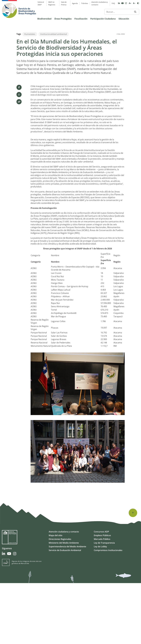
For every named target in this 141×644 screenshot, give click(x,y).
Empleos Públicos (102, 596)
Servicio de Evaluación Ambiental (65, 611)
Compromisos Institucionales (108, 611)
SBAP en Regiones (52, 3)
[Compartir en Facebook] (19, 148)
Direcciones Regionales (60, 600)
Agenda (75, 3)
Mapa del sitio (56, 596)
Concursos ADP (101, 593)
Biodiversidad (44, 19)
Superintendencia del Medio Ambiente (67, 607)
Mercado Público (102, 600)
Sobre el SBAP (41, 3)
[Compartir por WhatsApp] (19, 155)
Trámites (85, 3)
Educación (124, 19)
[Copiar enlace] (19, 163)
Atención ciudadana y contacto (100, 3)
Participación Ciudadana (103, 19)
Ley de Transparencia (104, 604)
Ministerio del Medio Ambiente (64, 604)
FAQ (113, 3)
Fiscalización (81, 19)
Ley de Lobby (100, 607)
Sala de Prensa (64, 3)
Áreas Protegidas (63, 19)
